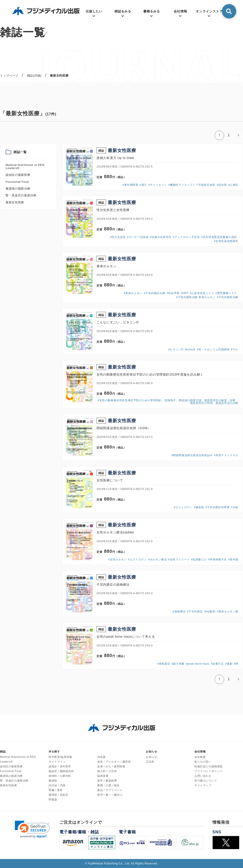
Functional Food (17, 182)
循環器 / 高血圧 (58, 795)
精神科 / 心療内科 (60, 776)
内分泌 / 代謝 (57, 785)
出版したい (94, 11)
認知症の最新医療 (18, 175)
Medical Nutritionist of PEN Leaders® (25, 167)
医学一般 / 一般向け (110, 795)
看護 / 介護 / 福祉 (108, 785)
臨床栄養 (103, 776)
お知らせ (151, 757)
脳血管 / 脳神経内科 (61, 771)
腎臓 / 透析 (56, 790)
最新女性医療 (15, 202)
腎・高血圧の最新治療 (21, 195)
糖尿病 (53, 781)
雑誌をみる (123, 11)
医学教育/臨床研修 (60, 757)
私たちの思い (203, 762)
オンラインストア (209, 11)
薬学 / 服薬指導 (107, 781)
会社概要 (200, 757)
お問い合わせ (203, 776)
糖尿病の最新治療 (18, 189)
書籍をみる (152, 11)
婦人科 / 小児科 (107, 771)
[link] (32, 829)
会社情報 (180, 11)
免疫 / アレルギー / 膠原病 (114, 762)
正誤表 (150, 762)
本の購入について (206, 781)
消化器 (101, 757)
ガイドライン (57, 762)
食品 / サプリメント (110, 790)
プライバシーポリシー (209, 771)
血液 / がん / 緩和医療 (111, 766)
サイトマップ (203, 785)
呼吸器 (53, 800)
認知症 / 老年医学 (60, 766)
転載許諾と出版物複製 (209, 766)
